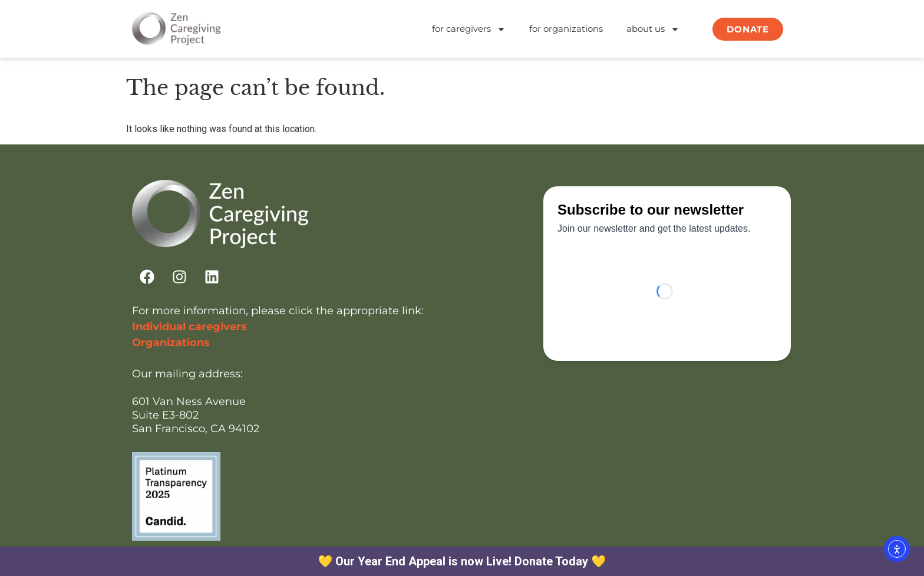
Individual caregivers (189, 327)
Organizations (171, 343)
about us (653, 29)
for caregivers (469, 29)
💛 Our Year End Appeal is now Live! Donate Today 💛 (462, 561)
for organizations (566, 29)
